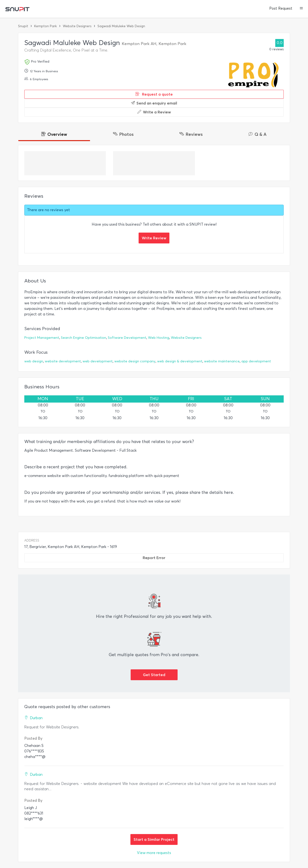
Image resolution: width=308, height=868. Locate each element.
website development (63, 361)
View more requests (154, 853)
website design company (135, 361)
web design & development (180, 361)
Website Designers (77, 26)
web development (98, 361)
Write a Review (154, 112)
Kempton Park (45, 26)
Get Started (154, 675)
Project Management (42, 338)
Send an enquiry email (154, 103)
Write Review (154, 238)
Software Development (127, 338)
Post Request (281, 8)
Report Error (154, 558)
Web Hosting (159, 338)
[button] (301, 9)
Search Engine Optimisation (83, 338)
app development (256, 361)
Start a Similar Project (154, 839)
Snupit (23, 26)
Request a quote (154, 94)
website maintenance (222, 361)
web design (34, 361)
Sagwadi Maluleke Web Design (121, 26)
